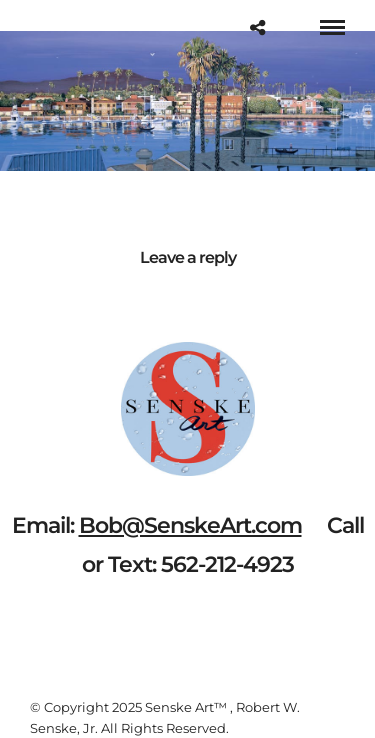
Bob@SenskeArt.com (190, 525)
